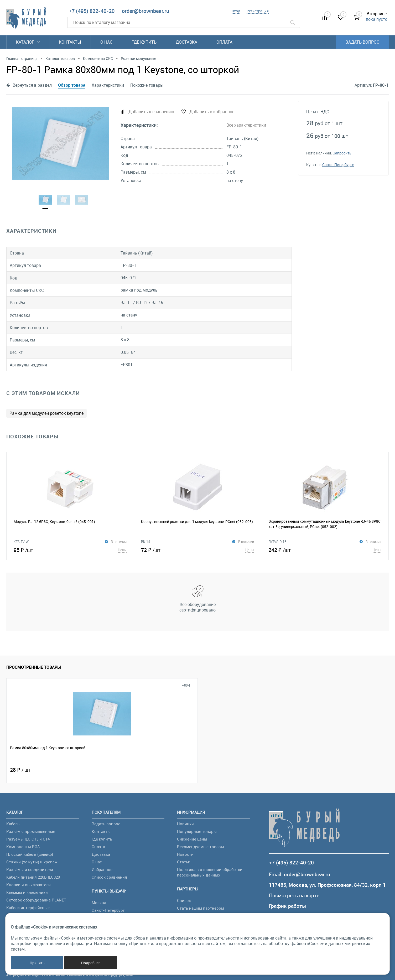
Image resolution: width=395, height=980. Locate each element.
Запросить (342, 153)
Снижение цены (192, 839)
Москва (99, 903)
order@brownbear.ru (145, 11)
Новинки (185, 824)
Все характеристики (246, 125)
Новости (185, 854)
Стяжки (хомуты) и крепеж (32, 862)
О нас (106, 42)
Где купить (144, 42)
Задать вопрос (362, 42)
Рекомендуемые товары (201, 847)
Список (184, 900)
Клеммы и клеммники (27, 892)
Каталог (28, 42)
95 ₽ (70, 550)
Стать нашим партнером (201, 908)
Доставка (186, 42)
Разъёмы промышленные (31, 831)
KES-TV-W (21, 542)
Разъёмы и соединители (30, 869)
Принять (37, 963)
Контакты (70, 42)
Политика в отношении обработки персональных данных (210, 872)
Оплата (224, 42)
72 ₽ (197, 550)
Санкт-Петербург (108, 910)
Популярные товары (197, 831)
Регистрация (258, 11)
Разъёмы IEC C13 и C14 (28, 839)
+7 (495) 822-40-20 (92, 11)
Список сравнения (109, 877)
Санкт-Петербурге (338, 165)
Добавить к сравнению (151, 112)
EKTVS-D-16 (277, 542)
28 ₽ (20, 770)
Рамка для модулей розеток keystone (46, 413)
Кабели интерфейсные (28, 908)
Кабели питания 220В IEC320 (33, 877)
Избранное (102, 869)
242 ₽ (325, 550)
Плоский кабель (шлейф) (30, 854)
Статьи (184, 862)
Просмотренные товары (34, 667)
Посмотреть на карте (294, 896)
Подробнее (91, 963)
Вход (236, 11)
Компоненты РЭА (23, 847)
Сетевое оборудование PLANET (36, 900)
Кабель (13, 824)
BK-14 (145, 542)
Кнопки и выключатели (28, 885)
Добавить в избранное (212, 112)
